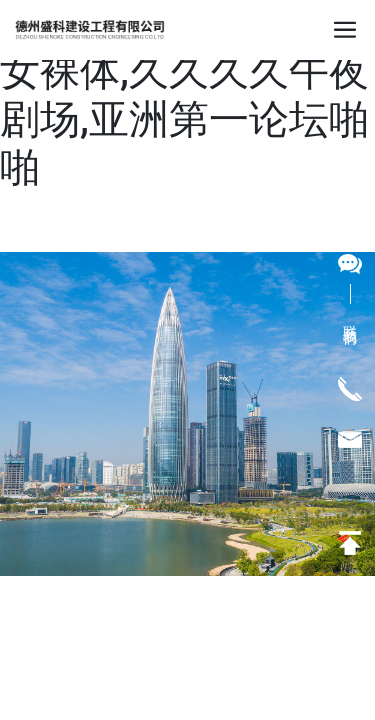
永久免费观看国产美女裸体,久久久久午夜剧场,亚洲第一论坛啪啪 (184, 95)
